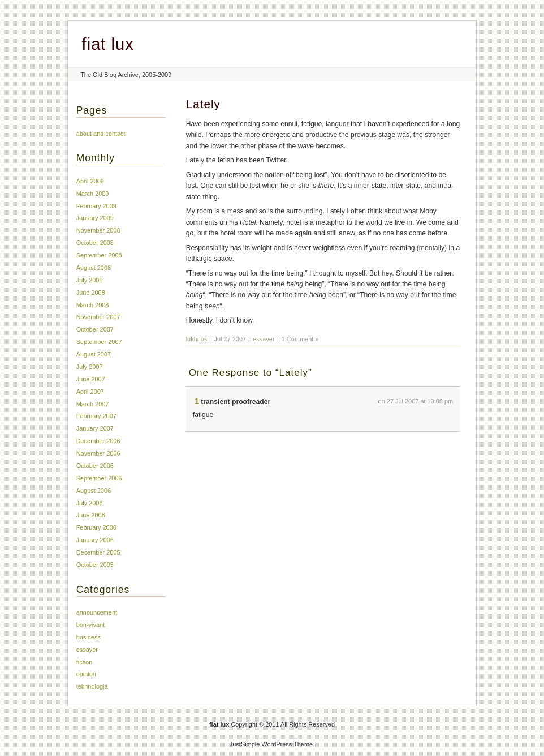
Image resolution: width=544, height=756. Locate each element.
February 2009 (96, 206)
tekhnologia (92, 686)
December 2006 (98, 441)
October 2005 (95, 565)
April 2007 (90, 392)
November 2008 (98, 230)
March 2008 (93, 305)
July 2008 (90, 280)
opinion (86, 674)
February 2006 (96, 527)
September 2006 (99, 478)
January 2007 (95, 428)
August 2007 (94, 354)
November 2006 (98, 453)
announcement (97, 612)
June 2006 (91, 515)
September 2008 (99, 255)
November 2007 (98, 317)
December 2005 (98, 552)
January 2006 (95, 540)
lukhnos (197, 339)
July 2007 (90, 367)
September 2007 (99, 342)
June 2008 (91, 293)
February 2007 (96, 416)
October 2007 (95, 329)
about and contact (101, 134)
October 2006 (95, 466)
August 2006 (94, 491)
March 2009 (93, 194)
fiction (85, 662)
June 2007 (91, 379)
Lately (203, 104)
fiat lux (108, 44)
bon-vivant (90, 625)
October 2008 (95, 243)
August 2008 (94, 268)
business (88, 637)
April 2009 (90, 181)
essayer (264, 339)
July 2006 (90, 503)
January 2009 (95, 218)
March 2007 (93, 404)
